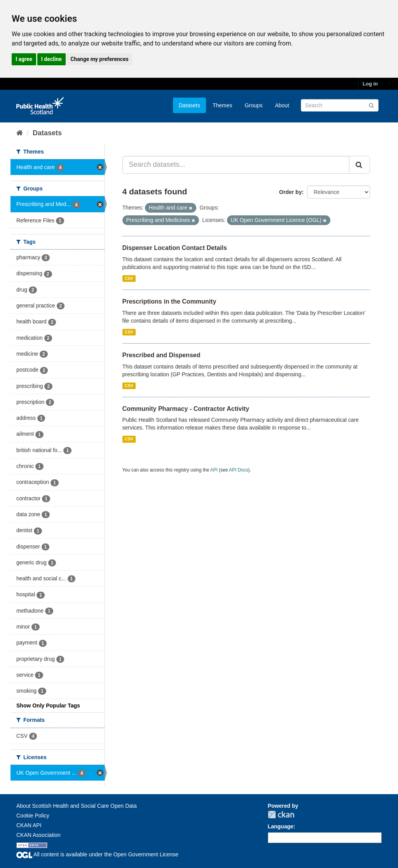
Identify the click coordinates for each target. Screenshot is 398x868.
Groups (253, 105)
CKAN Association (38, 835)
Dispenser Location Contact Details (175, 248)
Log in (370, 84)
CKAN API (29, 825)
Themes (223, 105)
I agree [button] (24, 59)
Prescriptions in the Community (169, 301)
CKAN (281, 815)
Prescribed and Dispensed (161, 355)
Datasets (189, 105)
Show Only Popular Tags (48, 706)
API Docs (239, 470)
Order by (290, 192)
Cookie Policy (33, 816)
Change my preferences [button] (99, 59)
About (282, 105)
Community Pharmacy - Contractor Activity (186, 409)
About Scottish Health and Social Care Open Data (77, 806)
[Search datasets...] (236, 165)
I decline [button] (51, 59)
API (214, 470)
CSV (129, 278)
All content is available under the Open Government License (97, 854)
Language (281, 826)
